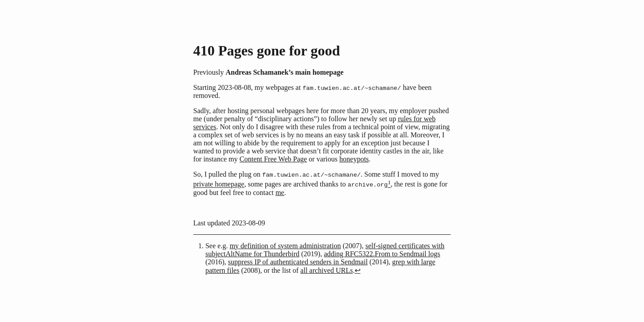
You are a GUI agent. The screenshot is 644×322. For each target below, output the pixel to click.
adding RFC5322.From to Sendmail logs (382, 255)
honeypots (354, 159)
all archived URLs (327, 271)
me (280, 193)
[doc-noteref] (389, 185)
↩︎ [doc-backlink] (358, 271)
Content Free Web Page (273, 159)
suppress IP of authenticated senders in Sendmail (298, 263)
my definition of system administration (285, 247)
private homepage (219, 185)
